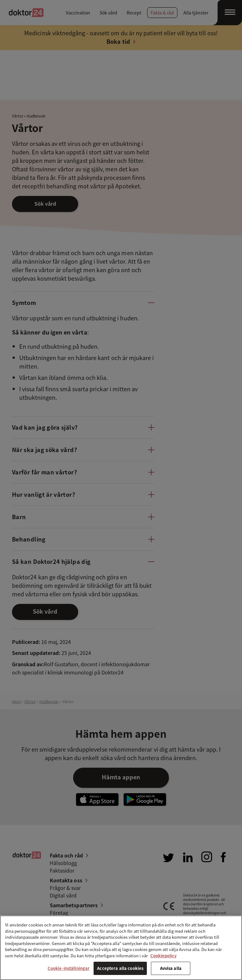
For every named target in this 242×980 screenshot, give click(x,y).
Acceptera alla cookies (120, 968)
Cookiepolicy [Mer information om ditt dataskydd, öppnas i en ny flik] (163, 956)
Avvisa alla (171, 968)
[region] (121, 948)
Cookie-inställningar (69, 968)
